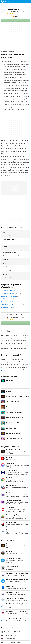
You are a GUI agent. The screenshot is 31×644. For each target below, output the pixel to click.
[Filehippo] (6, 2)
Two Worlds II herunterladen (10, 293)
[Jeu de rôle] (14, 6)
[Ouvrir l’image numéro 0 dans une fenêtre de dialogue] (14, 188)
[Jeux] (9, 6)
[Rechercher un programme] (26, 2)
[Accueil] (2, 6)
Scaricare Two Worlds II (8, 302)
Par (13, 12)
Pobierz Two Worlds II (8, 307)
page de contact (7, 370)
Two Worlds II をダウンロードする (11, 305)
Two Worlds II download (8, 290)
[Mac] (5, 6)
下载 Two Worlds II (7, 299)
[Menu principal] (29, 2)
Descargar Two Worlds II (9, 296)
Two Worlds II (15, 9)
